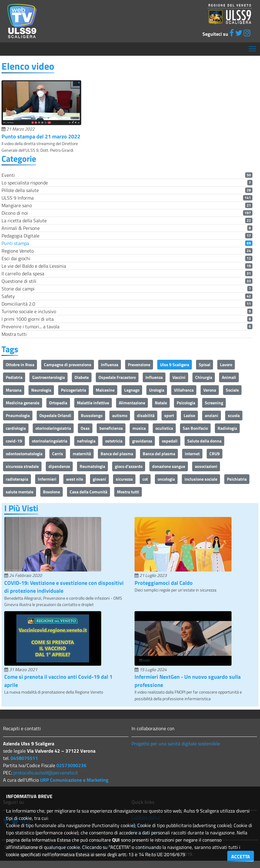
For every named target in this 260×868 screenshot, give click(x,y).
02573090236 (71, 765)
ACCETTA (241, 856)
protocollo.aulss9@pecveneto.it (46, 773)
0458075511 (24, 758)
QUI (116, 840)
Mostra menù (253, 46)
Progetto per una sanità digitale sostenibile (176, 744)
